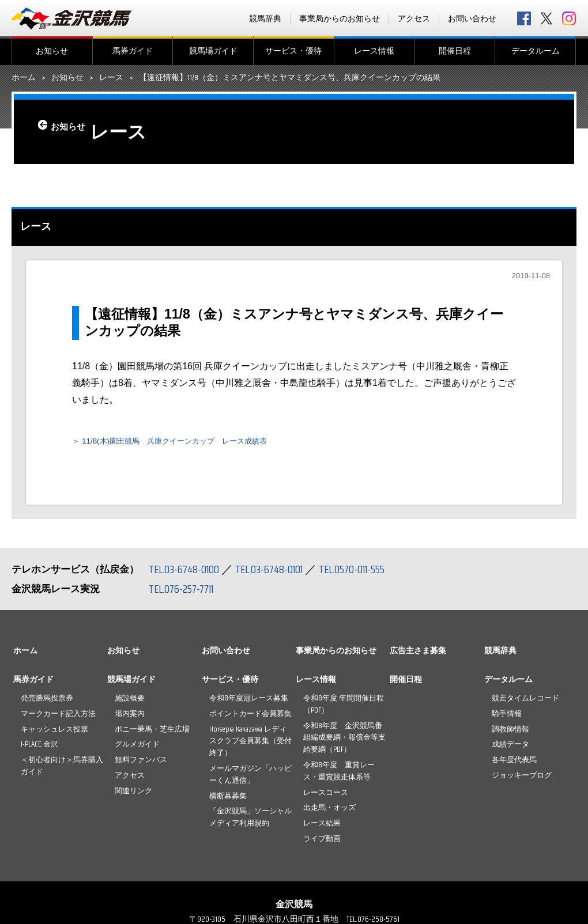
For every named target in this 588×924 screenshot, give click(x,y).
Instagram (569, 18)
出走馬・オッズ (329, 811)
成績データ (510, 747)
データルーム (536, 51)
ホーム (24, 78)
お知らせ (52, 51)
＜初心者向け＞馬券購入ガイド (62, 769)
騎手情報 (507, 716)
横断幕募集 (228, 799)
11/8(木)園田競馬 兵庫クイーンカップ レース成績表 (197, 444)
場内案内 (130, 716)
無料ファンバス (141, 763)
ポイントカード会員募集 (250, 716)
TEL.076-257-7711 (184, 592)
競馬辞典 (265, 18)
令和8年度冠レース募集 (249, 701)
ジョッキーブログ (522, 779)
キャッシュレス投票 (54, 732)
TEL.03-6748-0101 (276, 573)
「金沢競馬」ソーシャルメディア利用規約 (250, 820)
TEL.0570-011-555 (363, 573)
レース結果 (322, 826)
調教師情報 (510, 732)
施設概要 (130, 701)
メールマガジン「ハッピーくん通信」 (250, 778)
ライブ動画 (322, 842)
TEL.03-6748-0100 (186, 573)
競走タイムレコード (525, 701)
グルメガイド (137, 747)
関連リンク (133, 794)
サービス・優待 (293, 51)
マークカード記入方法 (58, 716)
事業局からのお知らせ (340, 18)
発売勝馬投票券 (47, 701)
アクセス (414, 18)
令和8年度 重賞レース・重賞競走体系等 (339, 774)
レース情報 (374, 51)
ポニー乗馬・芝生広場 (152, 732)
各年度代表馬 (514, 763)
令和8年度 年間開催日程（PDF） (344, 707)
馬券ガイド (133, 51)
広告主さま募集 (418, 654)
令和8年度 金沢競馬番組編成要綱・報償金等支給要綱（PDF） (344, 741)
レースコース (326, 795)
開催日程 (455, 51)
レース (111, 78)
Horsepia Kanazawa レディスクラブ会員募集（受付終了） (250, 744)
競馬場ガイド (213, 51)
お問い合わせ (472, 18)
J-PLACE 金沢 (39, 747)
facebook (524, 18)
